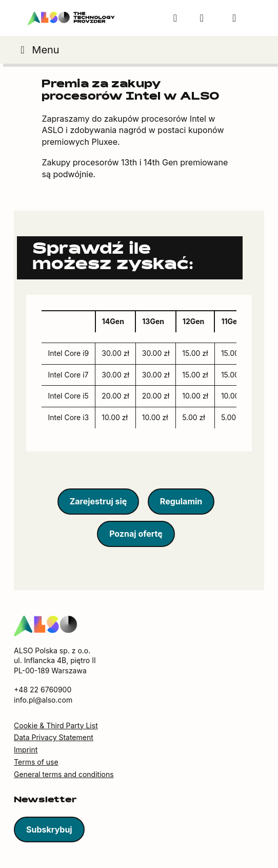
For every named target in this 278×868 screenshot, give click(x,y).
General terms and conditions (64, 774)
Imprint (26, 750)
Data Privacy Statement (54, 737)
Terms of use (36, 762)
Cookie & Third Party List (56, 725)
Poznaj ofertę (136, 534)
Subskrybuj (49, 829)
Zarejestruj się (98, 501)
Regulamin (181, 501)
